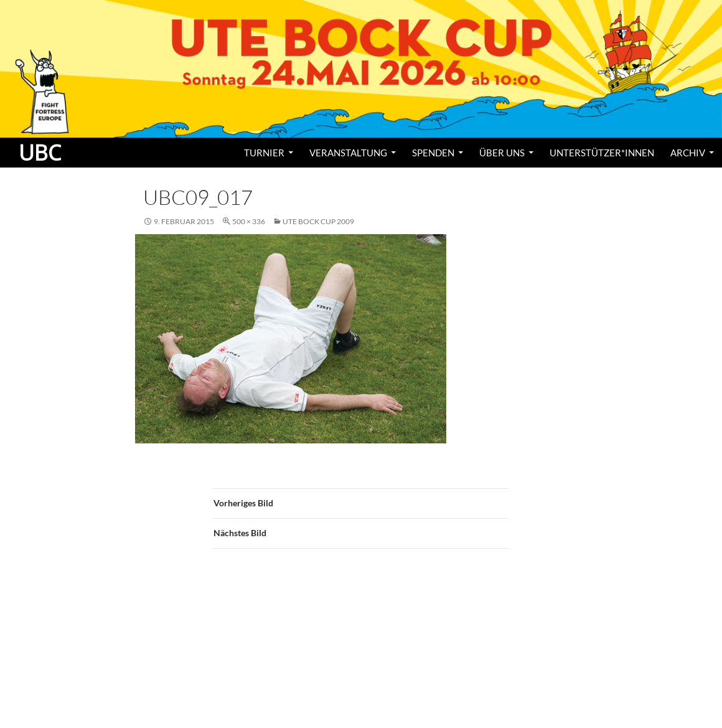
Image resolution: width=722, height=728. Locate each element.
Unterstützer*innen (602, 153)
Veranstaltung (348, 153)
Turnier (264, 153)
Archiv (688, 153)
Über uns (502, 153)
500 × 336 (249, 221)
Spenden (433, 153)
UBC (40, 153)
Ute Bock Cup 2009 (318, 221)
